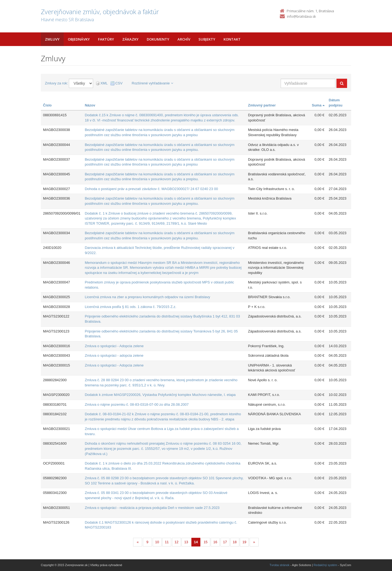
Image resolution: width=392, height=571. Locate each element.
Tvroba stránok (279, 565)
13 (186, 542)
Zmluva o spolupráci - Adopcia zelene (114, 346)
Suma (318, 105)
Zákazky (130, 39)
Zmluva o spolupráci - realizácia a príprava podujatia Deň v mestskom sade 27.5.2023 (152, 508)
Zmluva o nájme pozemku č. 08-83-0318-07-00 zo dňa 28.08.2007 (137, 404)
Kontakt (232, 39)
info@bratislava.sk (301, 16)
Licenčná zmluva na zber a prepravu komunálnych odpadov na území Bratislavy (147, 297)
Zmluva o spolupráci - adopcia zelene (114, 355)
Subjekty (207, 39)
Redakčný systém (325, 565)
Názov (90, 105)
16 (215, 542)
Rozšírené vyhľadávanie (153, 83)
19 (244, 542)
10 (157, 542)
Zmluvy (52, 39)
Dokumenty (158, 39)
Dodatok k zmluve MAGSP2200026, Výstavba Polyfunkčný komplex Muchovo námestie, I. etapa (160, 395)
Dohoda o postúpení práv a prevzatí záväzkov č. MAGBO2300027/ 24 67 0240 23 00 (151, 189)
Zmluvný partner (262, 105)
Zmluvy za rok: (56, 83)
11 (167, 542)
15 (206, 542)
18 (235, 542)
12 (176, 542)
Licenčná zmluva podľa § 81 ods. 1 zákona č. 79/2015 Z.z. (130, 307)
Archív (184, 39)
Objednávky (79, 39)
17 (225, 542)
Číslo (47, 105)
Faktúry (106, 39)
